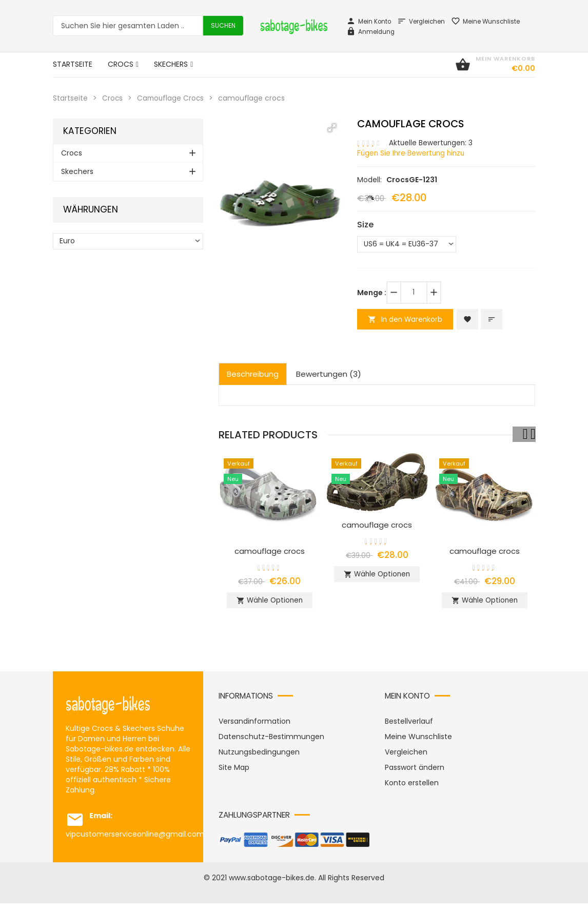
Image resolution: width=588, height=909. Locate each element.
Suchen (223, 25)
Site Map (234, 773)
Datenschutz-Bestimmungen (271, 742)
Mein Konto (369, 22)
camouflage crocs (270, 552)
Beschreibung (253, 375)
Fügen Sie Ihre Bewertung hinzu (413, 153)
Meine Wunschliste (485, 22)
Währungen (91, 210)
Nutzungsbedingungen (259, 758)
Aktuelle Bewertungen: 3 (432, 143)
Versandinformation (254, 727)
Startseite (70, 98)
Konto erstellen (412, 788)
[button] (332, 128)
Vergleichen (421, 22)
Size (365, 224)
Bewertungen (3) (329, 375)
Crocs (113, 98)
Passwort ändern (415, 773)
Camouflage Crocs (172, 98)
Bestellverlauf (409, 727)
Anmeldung (370, 32)
